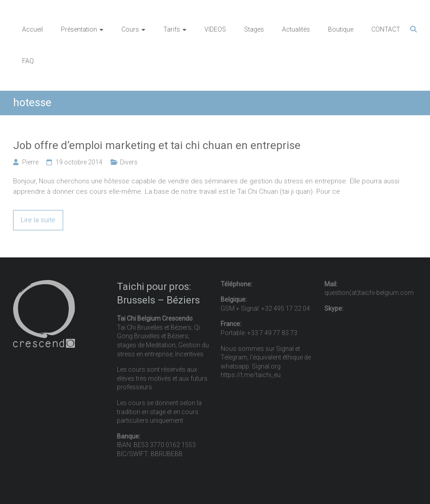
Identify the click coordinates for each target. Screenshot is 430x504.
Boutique (341, 29)
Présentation (79, 29)
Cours (130, 29)
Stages (254, 29)
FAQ (28, 61)
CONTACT (386, 29)
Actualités (296, 29)
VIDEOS (215, 29)
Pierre (30, 162)
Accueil (32, 29)
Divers (129, 162)
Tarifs (172, 29)
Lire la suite (38, 220)
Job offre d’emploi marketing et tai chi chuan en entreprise (157, 145)
